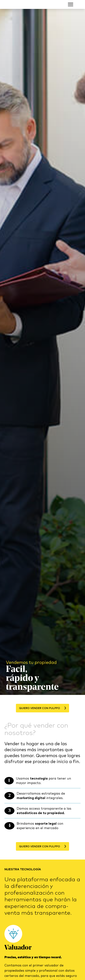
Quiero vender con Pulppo (42, 708)
